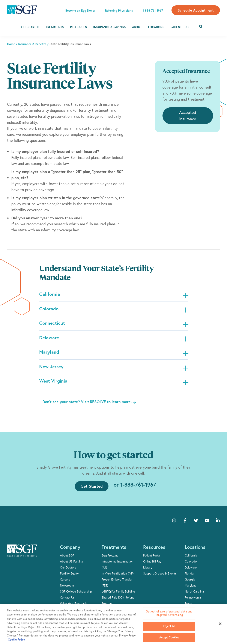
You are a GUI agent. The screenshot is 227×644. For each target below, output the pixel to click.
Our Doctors (68, 570)
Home (11, 44)
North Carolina (194, 594)
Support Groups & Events (160, 576)
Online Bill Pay (152, 564)
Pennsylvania (193, 600)
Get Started (30, 27)
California (191, 558)
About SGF (67, 558)
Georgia (190, 582)
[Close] (220, 624)
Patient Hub (180, 27)
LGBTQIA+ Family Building (118, 594)
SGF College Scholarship (76, 594)
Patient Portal (152, 558)
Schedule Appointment (196, 10)
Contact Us (67, 600)
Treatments (55, 27)
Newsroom (67, 588)
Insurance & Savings (109, 27)
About (137, 27)
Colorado (191, 564)
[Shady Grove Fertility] (22, 554)
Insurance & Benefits (32, 44)
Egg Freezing (110, 558)
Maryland (191, 588)
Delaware (191, 570)
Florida (189, 576)
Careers (65, 582)
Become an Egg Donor (80, 11)
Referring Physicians (119, 11)
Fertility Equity (69, 576)
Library (148, 570)
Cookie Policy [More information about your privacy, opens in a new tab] (16, 640)
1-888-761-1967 (153, 11)
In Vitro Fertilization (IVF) (118, 576)
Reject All (169, 626)
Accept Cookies (169, 637)
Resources (78, 27)
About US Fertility (71, 564)
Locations (156, 27)
